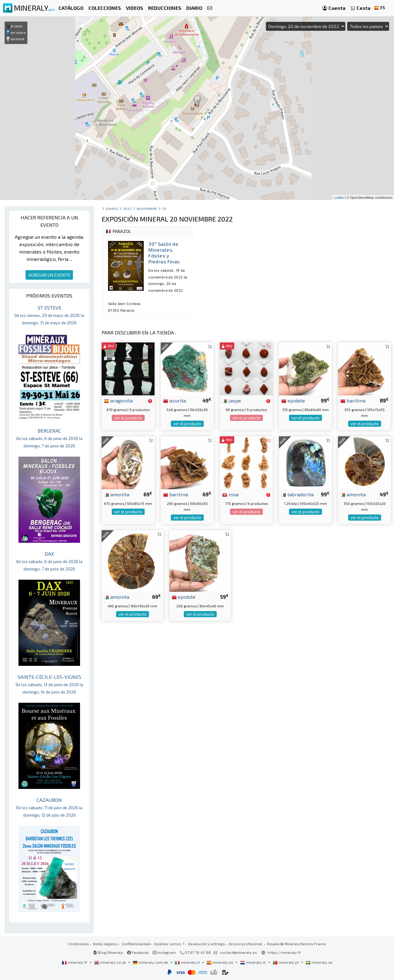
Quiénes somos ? (169, 944)
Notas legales (105, 944)
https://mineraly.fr (284, 952)
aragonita (118, 400)
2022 (127, 208)
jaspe (232, 400)
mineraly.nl (253, 962)
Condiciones (78, 944)
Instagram (164, 952)
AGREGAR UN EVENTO (49, 275)
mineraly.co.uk (111, 962)
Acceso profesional (246, 944)
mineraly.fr (75, 962)
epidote (293, 400)
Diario (112, 208)
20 (164, 208)
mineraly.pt (286, 962)
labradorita (298, 494)
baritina (353, 400)
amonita (117, 494)
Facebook (138, 952)
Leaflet (339, 198)
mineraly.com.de (151, 962)
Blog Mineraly (108, 952)
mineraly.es (220, 962)
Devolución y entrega (206, 944)
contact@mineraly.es (238, 952)
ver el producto (128, 418)
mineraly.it (188, 962)
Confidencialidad (136, 944)
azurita (175, 400)
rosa (230, 494)
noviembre (147, 208)
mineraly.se (319, 962)
